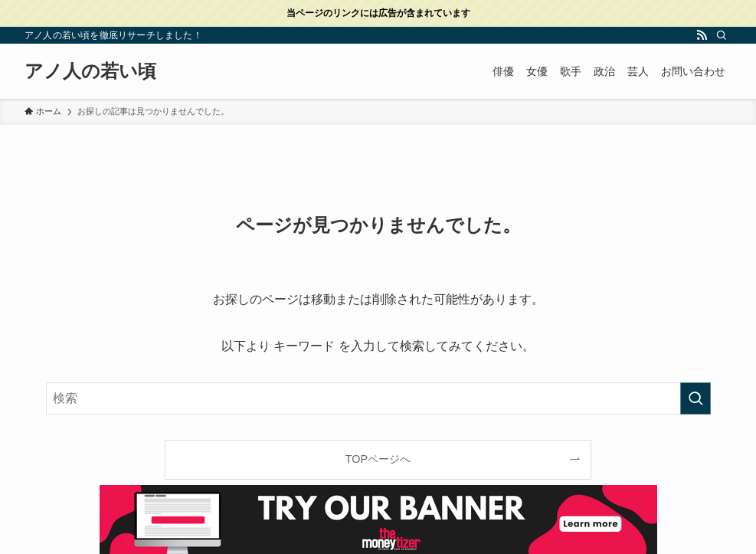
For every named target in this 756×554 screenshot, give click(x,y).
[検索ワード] (378, 398)
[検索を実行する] (695, 398)
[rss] (702, 35)
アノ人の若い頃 (90, 71)
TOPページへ (378, 459)
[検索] (722, 35)
